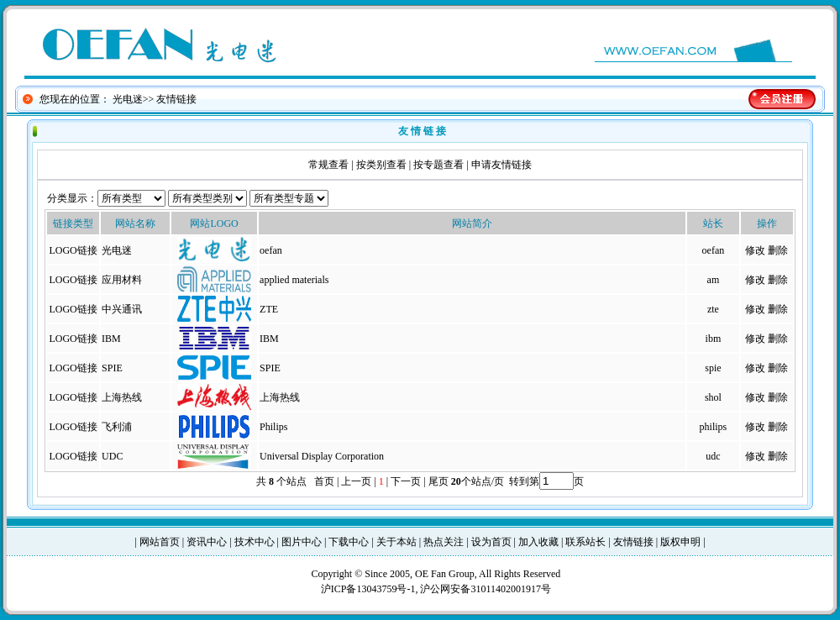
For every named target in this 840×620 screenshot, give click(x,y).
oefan (714, 250)
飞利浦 (117, 427)
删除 (778, 250)
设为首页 (491, 542)
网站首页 (160, 542)
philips (714, 427)
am (714, 280)
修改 (755, 250)
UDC (112, 456)
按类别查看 (381, 165)
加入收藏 (538, 542)
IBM (111, 339)
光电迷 (128, 99)
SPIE (112, 368)
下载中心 (349, 542)
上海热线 (122, 397)
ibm (714, 339)
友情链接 (633, 542)
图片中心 (302, 542)
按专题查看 (438, 165)
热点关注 (444, 542)
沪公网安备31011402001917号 (486, 589)
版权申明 (680, 542)
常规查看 (328, 165)
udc (713, 456)
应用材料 (122, 280)
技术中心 (255, 542)
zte (713, 309)
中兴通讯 (122, 309)
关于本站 (396, 542)
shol (713, 397)
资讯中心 (207, 542)
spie (713, 368)
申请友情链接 (501, 165)
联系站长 (585, 542)
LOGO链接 (73, 250)
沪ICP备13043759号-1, (371, 589)
